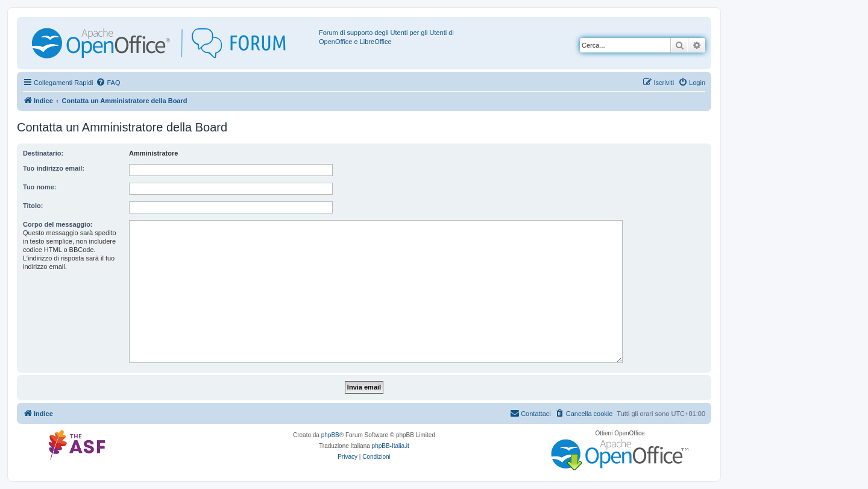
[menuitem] (108, 83)
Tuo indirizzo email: (54, 168)
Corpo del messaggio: (58, 224)
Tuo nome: (39, 187)
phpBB (330, 435)
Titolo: (33, 206)
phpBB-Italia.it (391, 446)
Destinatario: (43, 153)
